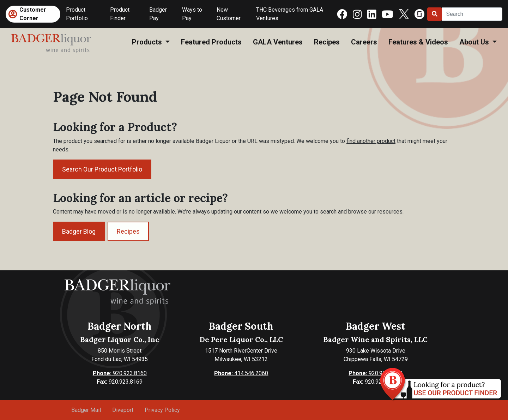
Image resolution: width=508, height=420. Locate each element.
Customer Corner (33, 14)
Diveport (123, 410)
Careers (364, 42)
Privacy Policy (162, 410)
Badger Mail (86, 410)
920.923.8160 (120, 373)
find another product (371, 141)
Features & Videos (418, 42)
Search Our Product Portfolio (102, 169)
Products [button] (148, 42)
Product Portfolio (77, 14)
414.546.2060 (241, 373)
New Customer (229, 14)
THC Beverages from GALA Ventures (290, 14)
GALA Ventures (278, 42)
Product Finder (120, 14)
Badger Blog (79, 231)
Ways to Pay (192, 14)
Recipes (327, 42)
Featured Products (211, 42)
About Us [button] (475, 42)
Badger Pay (158, 14)
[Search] (472, 14)
